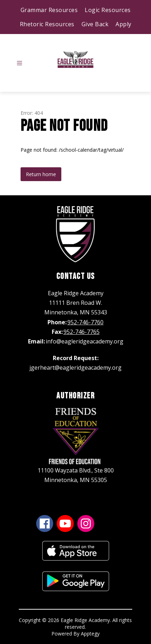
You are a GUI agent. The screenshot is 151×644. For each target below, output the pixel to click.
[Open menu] (19, 63)
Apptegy (90, 634)
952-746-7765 (82, 332)
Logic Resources (108, 10)
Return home (41, 174)
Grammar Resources (49, 10)
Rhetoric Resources (47, 24)
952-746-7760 (85, 322)
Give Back (95, 24)
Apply (124, 24)
